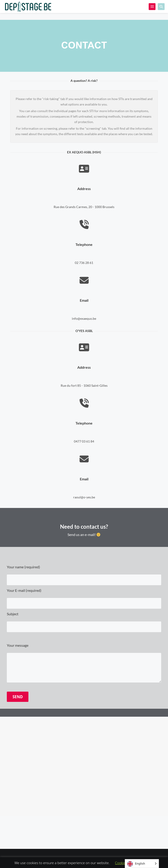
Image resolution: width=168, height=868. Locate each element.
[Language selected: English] (142, 864)
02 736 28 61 (84, 263)
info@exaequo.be (84, 318)
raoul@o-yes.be (84, 497)
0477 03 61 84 (84, 441)
